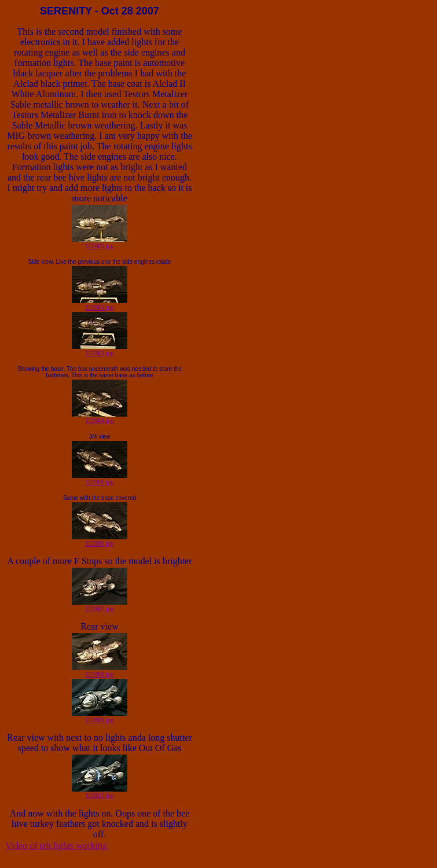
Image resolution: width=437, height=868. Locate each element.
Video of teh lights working (56, 846)
